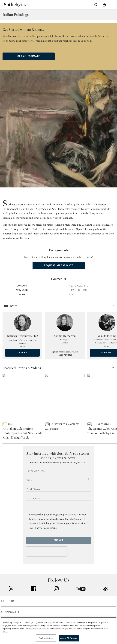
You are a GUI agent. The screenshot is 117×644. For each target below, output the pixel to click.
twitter (11, 589)
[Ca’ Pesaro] (65, 398)
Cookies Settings (46, 638)
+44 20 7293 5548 (65, 355)
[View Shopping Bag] (104, 5)
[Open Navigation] (113, 5)
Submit (58, 540)
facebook (34, 589)
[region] (58, 631)
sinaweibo (106, 589)
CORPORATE (11, 612)
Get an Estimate (29, 56)
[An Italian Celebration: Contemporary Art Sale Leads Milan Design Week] (22, 398)
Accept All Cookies (69, 638)
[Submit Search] (87, 5)
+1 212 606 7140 (78, 290)
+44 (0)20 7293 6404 (78, 286)
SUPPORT (9, 601)
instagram (56, 589)
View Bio (22, 353)
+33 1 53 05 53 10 (78, 295)
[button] (58, 29)
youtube (81, 589)
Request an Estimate (59, 266)
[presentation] (47, 551)
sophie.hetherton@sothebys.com (65, 352)
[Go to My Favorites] (96, 5)
